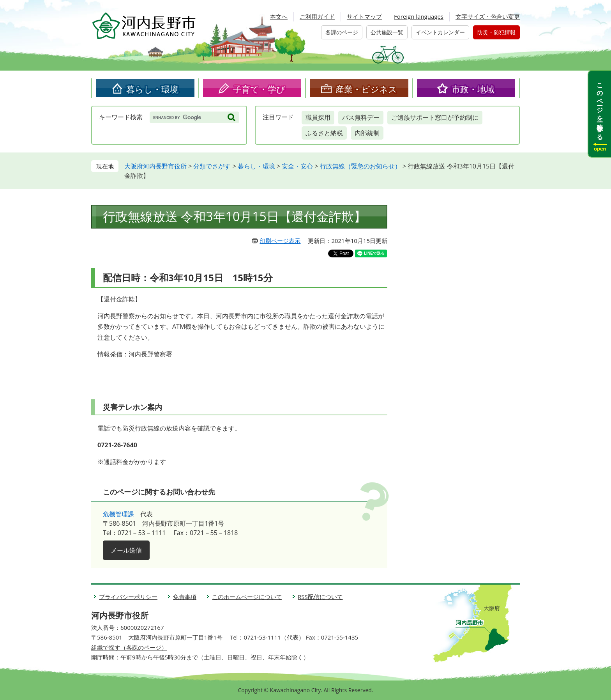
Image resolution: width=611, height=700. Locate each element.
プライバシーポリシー (128, 597)
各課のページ (342, 32)
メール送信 (126, 550)
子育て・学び (259, 89)
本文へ (279, 16)
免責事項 (185, 597)
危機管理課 (118, 514)
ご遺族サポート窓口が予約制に (435, 117)
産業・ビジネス (366, 89)
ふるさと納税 (324, 133)
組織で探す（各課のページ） (129, 647)
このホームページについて (247, 597)
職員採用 (318, 117)
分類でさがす (212, 166)
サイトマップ (364, 16)
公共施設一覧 (387, 32)
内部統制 (367, 133)
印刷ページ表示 (280, 241)
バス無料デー (361, 117)
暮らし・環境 (152, 89)
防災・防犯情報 (496, 32)
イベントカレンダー (440, 32)
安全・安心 (297, 166)
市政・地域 (473, 89)
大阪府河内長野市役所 (155, 166)
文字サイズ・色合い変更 (488, 16)
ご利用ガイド (317, 16)
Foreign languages (419, 16)
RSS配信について (320, 597)
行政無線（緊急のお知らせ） (360, 166)
